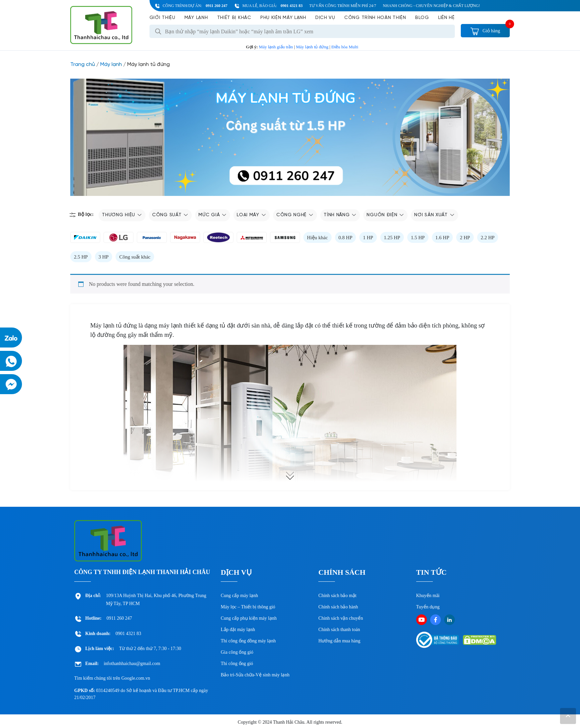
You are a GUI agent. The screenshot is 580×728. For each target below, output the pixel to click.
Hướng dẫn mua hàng (339, 641)
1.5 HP (418, 238)
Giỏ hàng (485, 31)
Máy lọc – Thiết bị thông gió (248, 607)
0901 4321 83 (292, 6)
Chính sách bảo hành (338, 607)
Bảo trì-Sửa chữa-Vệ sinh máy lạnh (255, 675)
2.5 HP (81, 257)
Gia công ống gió (237, 652)
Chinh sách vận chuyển (341, 618)
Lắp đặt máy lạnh (238, 630)
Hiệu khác (317, 238)
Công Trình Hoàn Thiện (375, 18)
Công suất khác (135, 257)
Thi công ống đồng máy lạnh (248, 641)
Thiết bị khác (234, 18)
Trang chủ (83, 64)
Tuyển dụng (428, 607)
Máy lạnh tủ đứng (312, 47)
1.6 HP (442, 238)
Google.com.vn (136, 678)
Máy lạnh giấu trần (276, 47)
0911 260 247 (217, 6)
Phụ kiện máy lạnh (283, 18)
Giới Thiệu (162, 18)
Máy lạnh (196, 18)
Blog (422, 18)
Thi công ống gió (237, 664)
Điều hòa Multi (345, 47)
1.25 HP (392, 238)
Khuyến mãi (428, 596)
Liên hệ (446, 18)
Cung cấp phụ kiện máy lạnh (249, 618)
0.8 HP (346, 238)
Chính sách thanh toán (339, 630)
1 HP (368, 238)
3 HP (104, 257)
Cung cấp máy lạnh (239, 596)
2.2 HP (488, 238)
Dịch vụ (325, 18)
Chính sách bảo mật (337, 596)
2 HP (465, 238)
